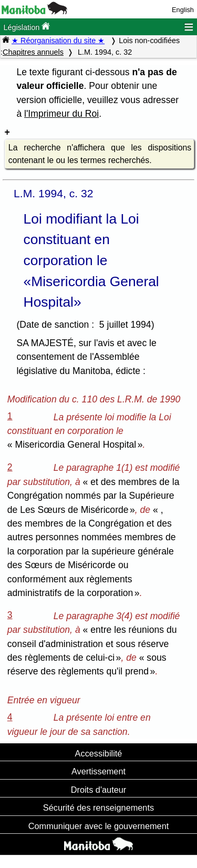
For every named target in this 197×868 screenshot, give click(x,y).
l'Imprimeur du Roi (61, 114)
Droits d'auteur (99, 790)
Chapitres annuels (33, 52)
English (183, 10)
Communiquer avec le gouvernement (98, 826)
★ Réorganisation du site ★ (58, 41)
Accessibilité (99, 753)
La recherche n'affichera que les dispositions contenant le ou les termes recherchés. (100, 154)
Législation (27, 27)
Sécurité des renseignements (98, 808)
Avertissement (98, 771)
